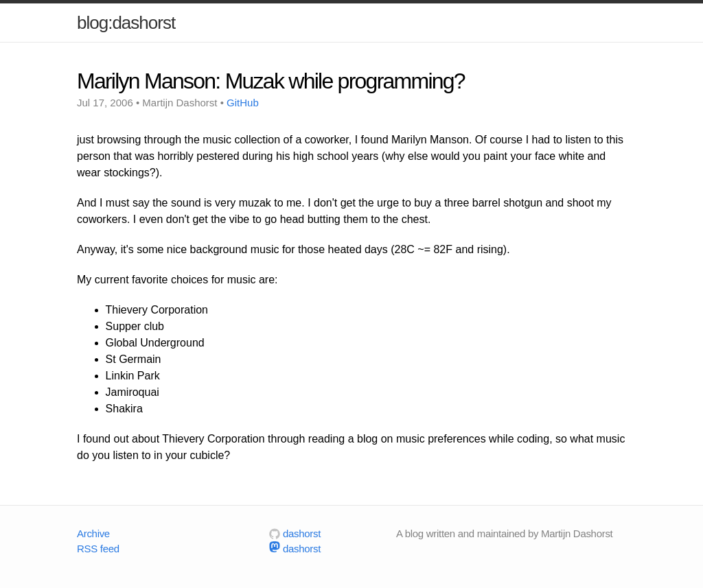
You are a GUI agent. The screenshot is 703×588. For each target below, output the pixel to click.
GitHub (243, 103)
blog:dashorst (126, 23)
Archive (93, 533)
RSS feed (98, 549)
